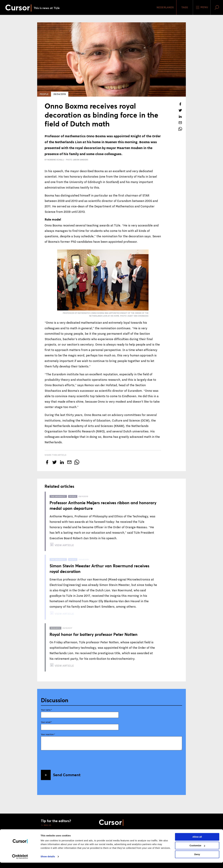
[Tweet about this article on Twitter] (180, 110)
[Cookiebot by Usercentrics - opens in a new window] (20, 862)
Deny (197, 860)
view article (64, 545)
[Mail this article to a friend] (180, 123)
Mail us (47, 825)
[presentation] (64, 759)
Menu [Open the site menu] (202, 7)
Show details (48, 862)
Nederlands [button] (165, 7)
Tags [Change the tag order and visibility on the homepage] (185, 7)
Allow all (197, 842)
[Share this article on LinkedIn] (180, 116)
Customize (197, 851)
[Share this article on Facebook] (180, 104)
